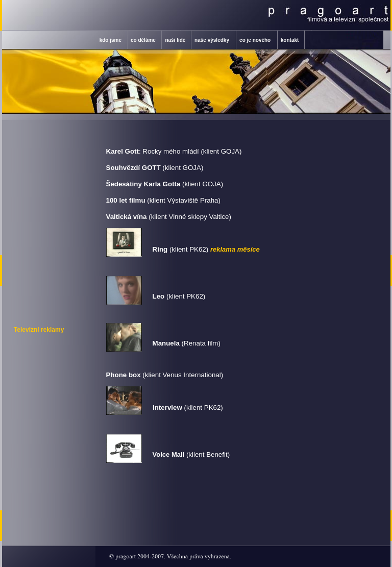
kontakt (290, 40)
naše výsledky (212, 40)
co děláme (143, 40)
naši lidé (175, 40)
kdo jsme (111, 40)
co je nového (255, 40)
